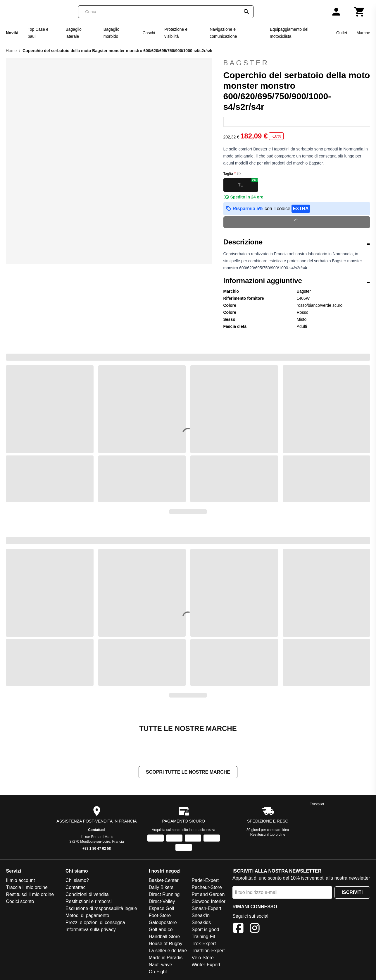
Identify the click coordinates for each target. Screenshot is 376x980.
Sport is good (205, 930)
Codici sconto (20, 901)
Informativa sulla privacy (91, 930)
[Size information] (239, 174)
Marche (363, 33)
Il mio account (20, 880)
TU (248, 183)
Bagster (297, 63)
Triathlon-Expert (208, 951)
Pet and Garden (208, 894)
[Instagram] (255, 929)
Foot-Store (160, 915)
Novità (12, 33)
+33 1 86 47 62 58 (97, 849)
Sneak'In (201, 915)
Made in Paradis (166, 958)
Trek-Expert (204, 944)
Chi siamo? (77, 880)
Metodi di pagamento (87, 915)
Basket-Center (164, 880)
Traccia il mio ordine (27, 887)
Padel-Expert (205, 880)
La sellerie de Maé (168, 951)
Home (11, 51)
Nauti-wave (161, 965)
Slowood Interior (208, 901)
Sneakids (201, 922)
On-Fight (158, 972)
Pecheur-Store (207, 887)
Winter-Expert (206, 965)
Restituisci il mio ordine (30, 894)
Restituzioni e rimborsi (88, 901)
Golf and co (161, 930)
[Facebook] (238, 929)
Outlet (342, 33)
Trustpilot (317, 804)
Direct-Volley (162, 901)
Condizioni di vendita (87, 894)
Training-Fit (203, 937)
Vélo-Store (203, 958)
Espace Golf (162, 908)
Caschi (149, 33)
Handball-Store (164, 937)
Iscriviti (352, 892)
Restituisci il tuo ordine (268, 835)
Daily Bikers (161, 887)
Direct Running (164, 894)
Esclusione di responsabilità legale (101, 908)
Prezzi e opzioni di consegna (95, 922)
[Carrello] (360, 12)
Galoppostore (163, 922)
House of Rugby (166, 944)
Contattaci (97, 830)
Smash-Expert (206, 908)
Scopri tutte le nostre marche (188, 772)
